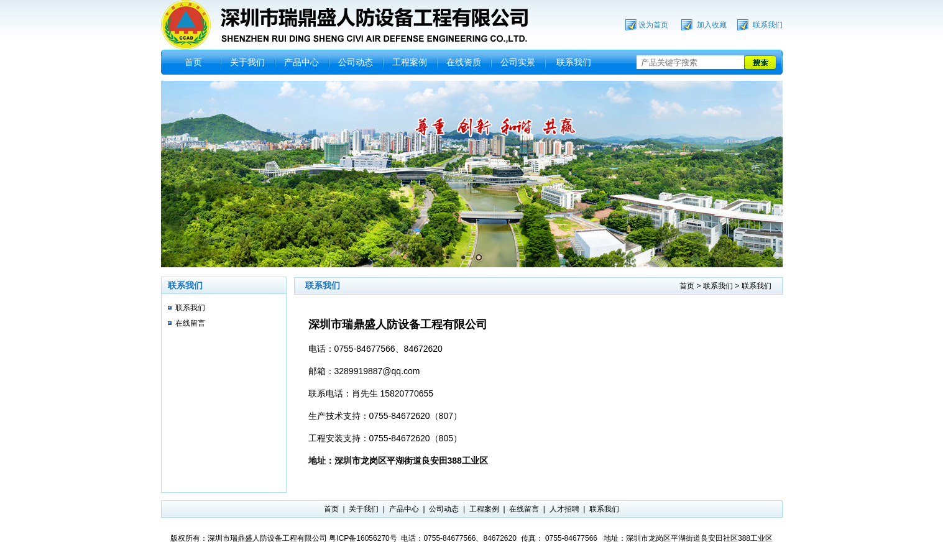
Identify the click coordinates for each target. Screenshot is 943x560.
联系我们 (768, 25)
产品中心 (301, 62)
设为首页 (653, 25)
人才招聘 (564, 509)
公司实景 (518, 62)
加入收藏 (712, 25)
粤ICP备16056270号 (363, 538)
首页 (193, 62)
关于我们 (247, 62)
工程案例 (410, 62)
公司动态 (356, 62)
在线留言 (190, 323)
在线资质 (464, 62)
